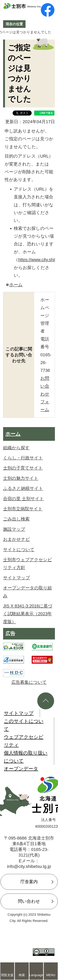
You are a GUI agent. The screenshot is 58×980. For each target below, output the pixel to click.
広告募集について (29, 682)
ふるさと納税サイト (23, 488)
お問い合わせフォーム (45, 394)
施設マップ (14, 529)
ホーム (16, 285)
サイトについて (19, 550)
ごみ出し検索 (16, 519)
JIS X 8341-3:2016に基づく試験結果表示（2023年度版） (28, 614)
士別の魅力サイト (21, 478)
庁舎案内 (29, 882)
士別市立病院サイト (23, 509)
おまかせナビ (17, 539)
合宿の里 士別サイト (24, 499)
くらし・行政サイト (23, 458)
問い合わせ (29, 901)
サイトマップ (17, 578)
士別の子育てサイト (23, 468)
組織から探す (16, 448)
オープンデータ (21, 769)
